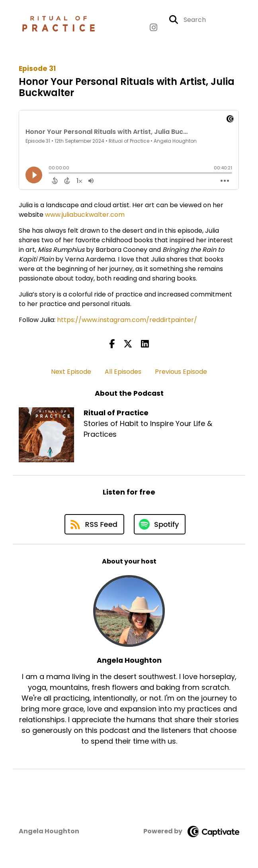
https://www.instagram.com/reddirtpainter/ (127, 320)
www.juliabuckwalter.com (85, 215)
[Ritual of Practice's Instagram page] (153, 28)
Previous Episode (181, 372)
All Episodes (123, 372)
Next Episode (71, 372)
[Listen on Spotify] (160, 524)
